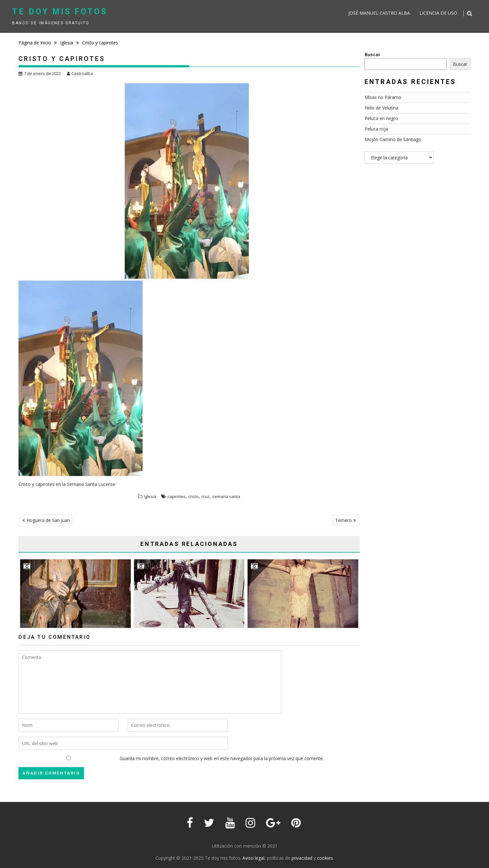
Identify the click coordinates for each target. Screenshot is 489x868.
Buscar (372, 54)
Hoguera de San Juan (48, 520)
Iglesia (150, 496)
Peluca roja (376, 129)
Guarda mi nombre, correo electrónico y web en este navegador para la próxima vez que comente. (222, 758)
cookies (325, 858)
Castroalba (80, 73)
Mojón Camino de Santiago (393, 139)
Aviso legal (253, 858)
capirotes (177, 496)
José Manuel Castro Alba (379, 13)
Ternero (344, 520)
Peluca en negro (381, 118)
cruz (205, 496)
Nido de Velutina (382, 108)
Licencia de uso (438, 13)
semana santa (226, 496)
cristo (193, 496)
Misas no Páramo (383, 97)
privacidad (302, 858)
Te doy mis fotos (60, 12)
